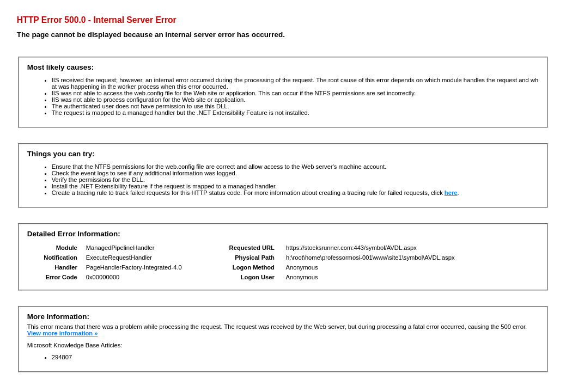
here (451, 193)
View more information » (63, 333)
